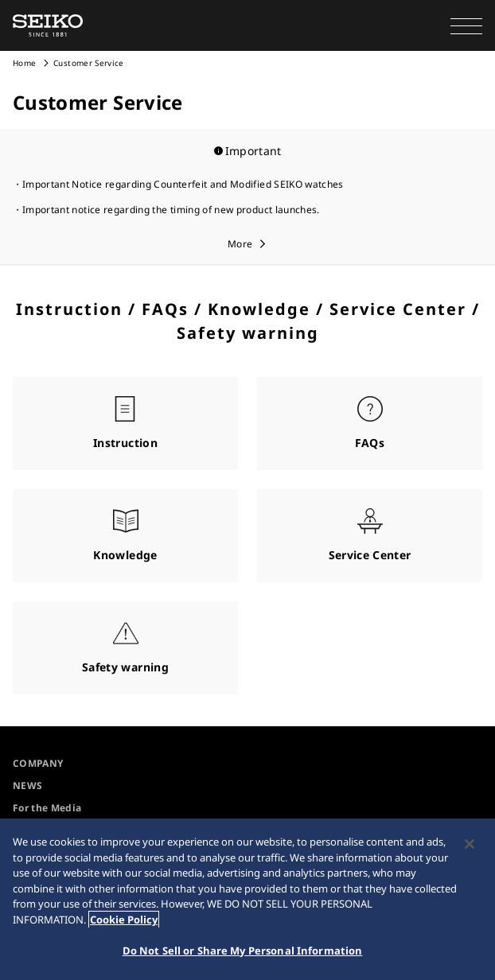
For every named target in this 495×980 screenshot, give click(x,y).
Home (24, 63)
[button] (466, 25)
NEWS (27, 786)
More (240, 244)
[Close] (470, 844)
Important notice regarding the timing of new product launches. (171, 210)
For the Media (47, 808)
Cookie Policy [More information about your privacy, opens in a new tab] (124, 920)
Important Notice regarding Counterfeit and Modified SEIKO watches (183, 184)
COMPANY (38, 763)
